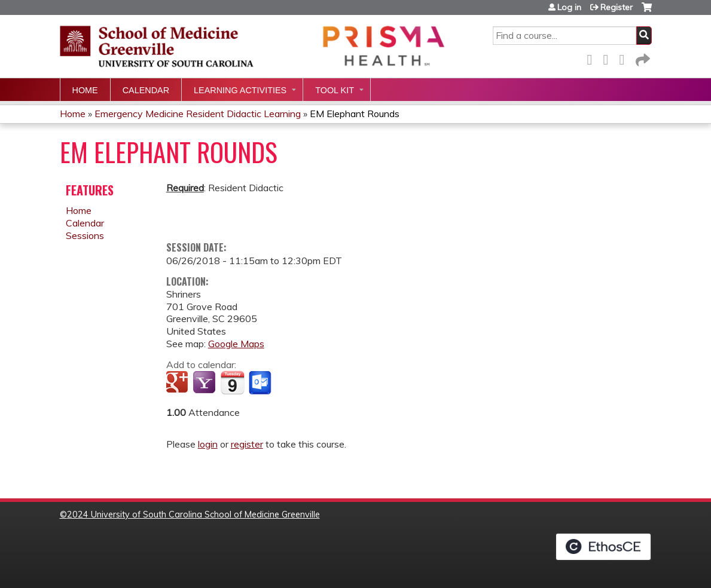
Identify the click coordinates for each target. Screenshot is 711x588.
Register (617, 7)
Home (85, 90)
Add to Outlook (261, 383)
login (208, 444)
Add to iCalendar (232, 382)
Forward (642, 58)
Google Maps (236, 344)
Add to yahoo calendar (205, 383)
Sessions (85, 235)
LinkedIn (625, 58)
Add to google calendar (178, 383)
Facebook (593, 58)
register (247, 444)
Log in (569, 7)
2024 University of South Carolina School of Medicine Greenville (193, 514)
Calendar (146, 90)
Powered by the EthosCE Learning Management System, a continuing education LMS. (603, 547)
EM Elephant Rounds (355, 114)
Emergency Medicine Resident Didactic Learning (198, 114)
